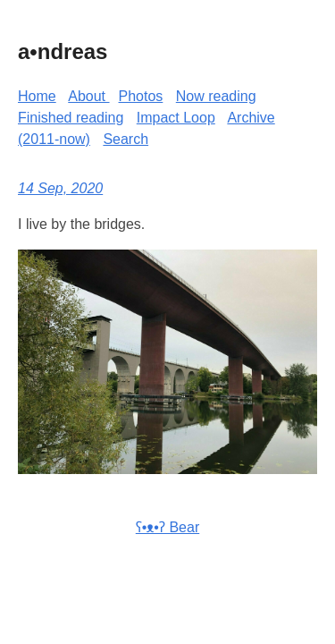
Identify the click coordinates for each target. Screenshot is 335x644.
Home (37, 96)
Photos (141, 96)
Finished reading (71, 118)
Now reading (216, 96)
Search (126, 139)
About (88, 96)
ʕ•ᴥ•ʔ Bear (167, 527)
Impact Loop (176, 118)
